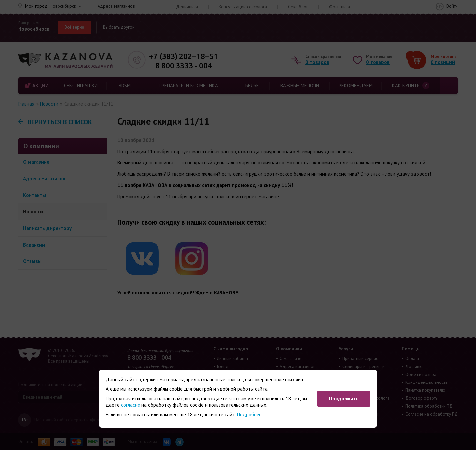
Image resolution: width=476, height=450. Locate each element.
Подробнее (249, 414)
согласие (131, 405)
